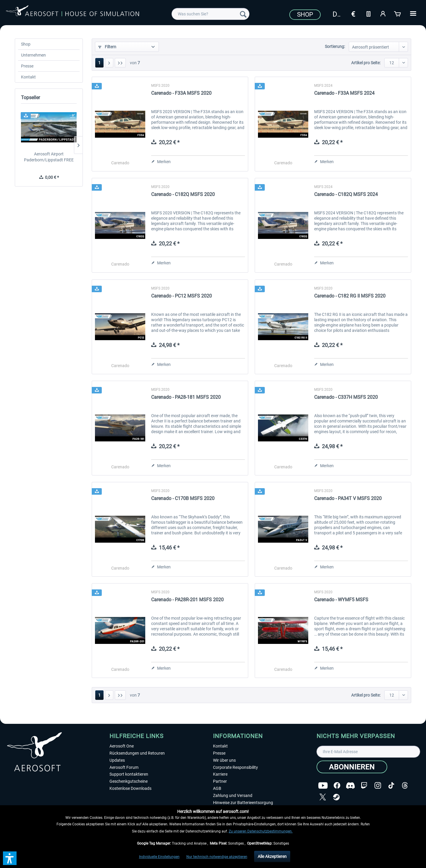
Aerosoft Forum (124, 767)
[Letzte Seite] (120, 63)
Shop (305, 15)
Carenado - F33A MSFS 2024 (344, 93)
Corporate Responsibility (235, 767)
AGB (217, 788)
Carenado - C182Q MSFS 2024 (346, 194)
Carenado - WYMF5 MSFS (341, 600)
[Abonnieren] (352, 767)
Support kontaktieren (129, 774)
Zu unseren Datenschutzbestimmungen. (261, 831)
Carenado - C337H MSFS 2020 (346, 397)
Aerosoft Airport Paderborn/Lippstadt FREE (49, 157)
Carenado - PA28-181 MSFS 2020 (186, 397)
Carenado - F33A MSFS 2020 (181, 93)
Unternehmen (33, 55)
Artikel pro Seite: (366, 63)
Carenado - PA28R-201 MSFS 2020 (187, 600)
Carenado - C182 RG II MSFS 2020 (350, 296)
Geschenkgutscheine (129, 781)
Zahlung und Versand (233, 795)
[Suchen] (243, 14)
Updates (117, 760)
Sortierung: (335, 46)
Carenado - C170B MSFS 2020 (183, 498)
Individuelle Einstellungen (159, 857)
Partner (220, 781)
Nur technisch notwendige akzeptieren (217, 857)
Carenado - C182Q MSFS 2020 (183, 194)
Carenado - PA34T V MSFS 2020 (348, 498)
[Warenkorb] (398, 13)
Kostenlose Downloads (130, 788)
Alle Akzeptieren (272, 856)
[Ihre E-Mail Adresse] (368, 752)
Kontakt (28, 77)
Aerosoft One (122, 746)
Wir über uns (224, 760)
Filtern (107, 47)
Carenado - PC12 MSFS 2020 (181, 296)
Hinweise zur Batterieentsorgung (243, 803)
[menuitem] (210, 14)
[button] (10, 858)
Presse (27, 66)
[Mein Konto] (383, 13)
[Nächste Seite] (109, 63)
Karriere (220, 774)
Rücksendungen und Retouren (137, 753)
